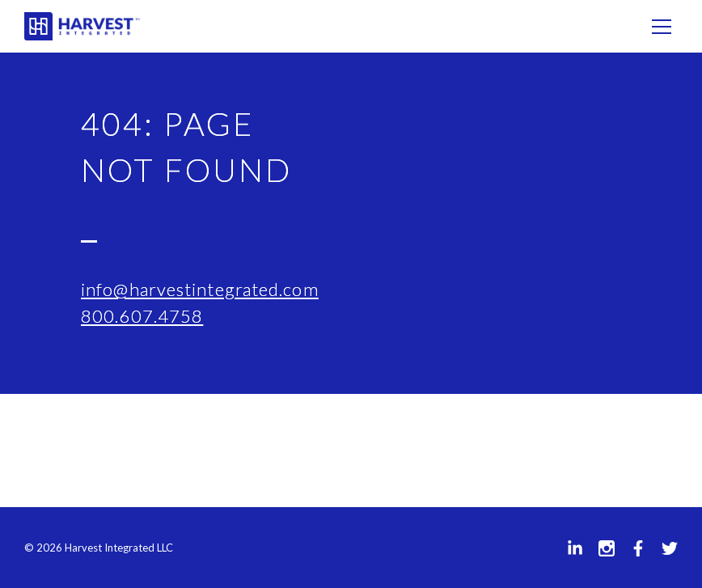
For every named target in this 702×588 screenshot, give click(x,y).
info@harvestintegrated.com (200, 289)
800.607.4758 (142, 316)
